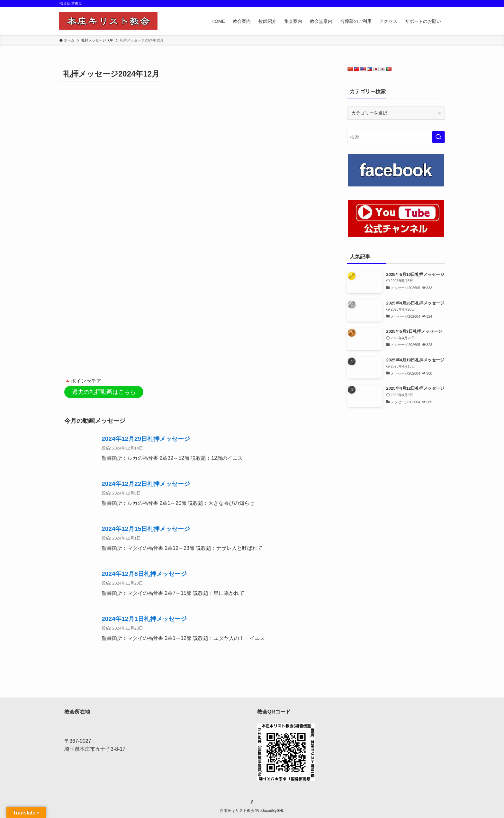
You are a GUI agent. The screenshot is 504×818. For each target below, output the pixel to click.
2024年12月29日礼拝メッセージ (146, 438)
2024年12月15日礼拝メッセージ (146, 528)
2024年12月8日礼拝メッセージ (144, 573)
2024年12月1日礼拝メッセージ (144, 618)
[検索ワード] (396, 137)
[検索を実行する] (438, 137)
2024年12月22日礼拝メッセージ (146, 483)
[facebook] (252, 801)
